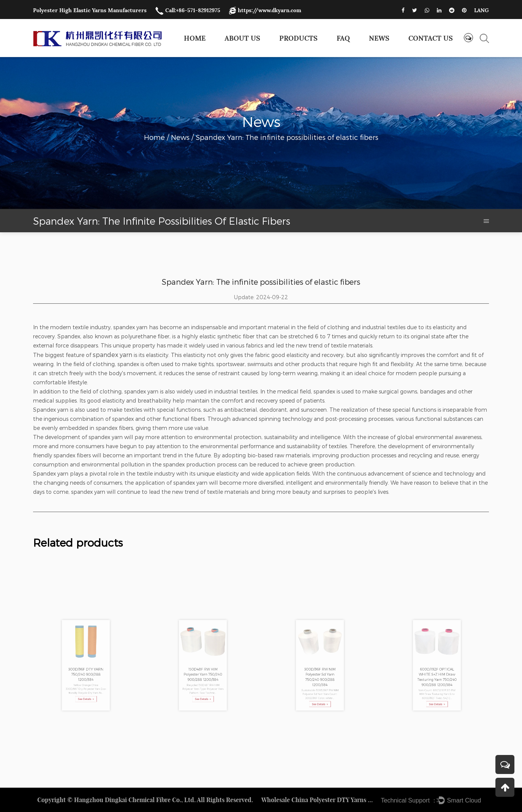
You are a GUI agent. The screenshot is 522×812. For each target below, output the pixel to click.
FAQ (343, 38)
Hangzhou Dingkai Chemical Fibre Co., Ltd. (135, 800)
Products (298, 38)
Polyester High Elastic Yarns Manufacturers (90, 10)
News (379, 38)
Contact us (431, 38)
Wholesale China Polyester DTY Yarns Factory (318, 800)
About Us (242, 38)
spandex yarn (112, 354)
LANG (482, 10)
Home (195, 38)
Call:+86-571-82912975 (188, 10)
